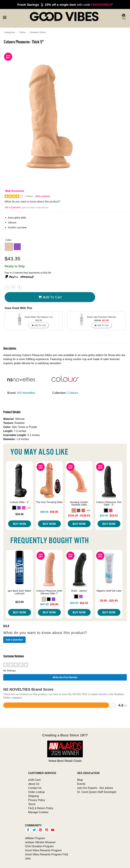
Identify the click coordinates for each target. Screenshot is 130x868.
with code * (65, 5)
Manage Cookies (38, 812)
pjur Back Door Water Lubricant (20, 592)
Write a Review (43, 196)
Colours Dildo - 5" (19, 502)
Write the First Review (65, 677)
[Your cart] (123, 17)
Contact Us (35, 788)
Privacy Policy (37, 800)
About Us (34, 784)
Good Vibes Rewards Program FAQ (47, 854)
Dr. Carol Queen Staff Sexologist (97, 792)
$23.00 (20, 602)
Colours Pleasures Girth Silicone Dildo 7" (49, 592)
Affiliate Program (35, 838)
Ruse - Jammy (79, 591)
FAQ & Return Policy (41, 808)
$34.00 (20, 514)
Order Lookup (37, 792)
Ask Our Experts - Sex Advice (95, 788)
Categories (9, 32)
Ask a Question (13, 207)
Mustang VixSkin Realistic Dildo (79, 504)
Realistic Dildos (38, 32)
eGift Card (34, 780)
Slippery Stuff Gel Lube (109, 591)
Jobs (28, 858)
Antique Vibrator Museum (40, 842)
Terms (32, 804)
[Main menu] (5, 17)
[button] (9, 247)
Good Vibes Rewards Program (43, 850)
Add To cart (50, 297)
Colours (73, 393)
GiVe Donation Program (39, 846)
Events (81, 784)
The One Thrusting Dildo (49, 502)
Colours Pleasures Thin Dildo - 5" (109, 504)
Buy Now (20, 524)
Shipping (34, 796)
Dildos (23, 32)
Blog (80, 780)
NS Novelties (26, 393)
